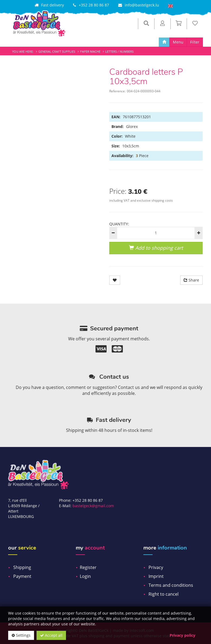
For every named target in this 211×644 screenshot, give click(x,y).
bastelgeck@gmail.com (93, 506)
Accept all (51, 635)
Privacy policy (182, 635)
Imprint (156, 576)
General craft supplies (57, 51)
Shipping (22, 567)
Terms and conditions (171, 585)
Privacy (156, 567)
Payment (22, 576)
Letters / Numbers (119, 51)
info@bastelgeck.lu (142, 5)
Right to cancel (164, 594)
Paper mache (90, 51)
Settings (21, 635)
